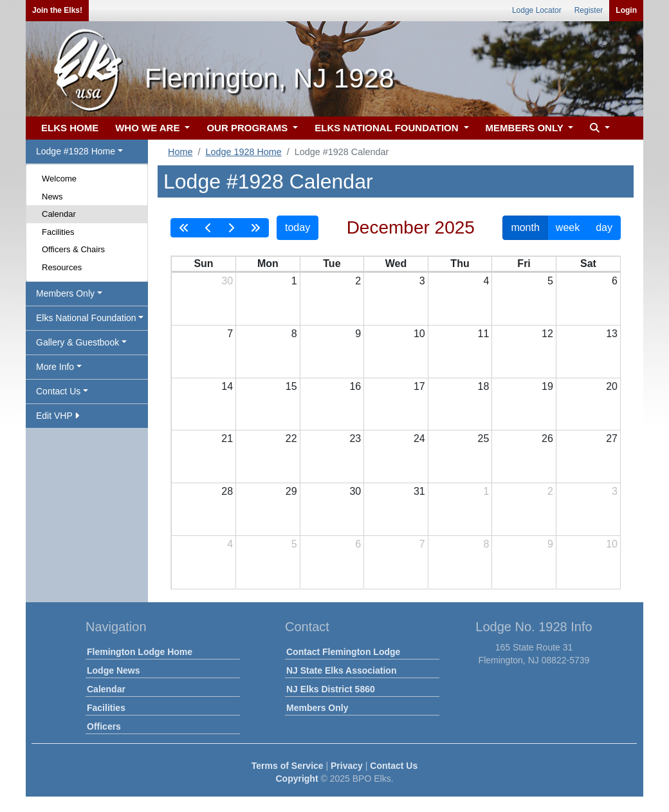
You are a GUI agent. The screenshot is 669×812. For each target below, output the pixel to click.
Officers (104, 726)
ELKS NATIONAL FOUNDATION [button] (388, 128)
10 (419, 334)
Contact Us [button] (58, 391)
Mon (268, 263)
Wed (396, 263)
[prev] (208, 228)
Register (589, 10)
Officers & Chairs (73, 249)
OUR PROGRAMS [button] (248, 128)
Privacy (347, 766)
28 (227, 491)
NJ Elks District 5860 (331, 689)
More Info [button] (55, 367)
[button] (598, 128)
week (568, 227)
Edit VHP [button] (58, 416)
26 (547, 438)
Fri (524, 263)
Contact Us (394, 766)
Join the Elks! (57, 10)
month (525, 227)
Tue (332, 263)
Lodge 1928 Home (243, 152)
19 (547, 386)
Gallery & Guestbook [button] (78, 342)
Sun (203, 263)
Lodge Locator (537, 10)
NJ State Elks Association (341, 670)
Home (180, 152)
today (298, 227)
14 (227, 386)
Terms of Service (288, 766)
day (604, 227)
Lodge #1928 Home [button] (76, 151)
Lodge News (113, 670)
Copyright (297, 779)
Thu (460, 263)
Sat (588, 263)
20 (612, 386)
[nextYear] (255, 228)
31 (419, 491)
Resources (62, 267)
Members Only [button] (65, 293)
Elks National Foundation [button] (86, 318)
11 (484, 334)
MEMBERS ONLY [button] (526, 128)
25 (484, 438)
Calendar (59, 214)
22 (291, 438)
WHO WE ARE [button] (149, 128)
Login (626, 10)
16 (355, 386)
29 (291, 491)
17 (419, 386)
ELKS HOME (70, 128)
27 (612, 438)
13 (612, 334)
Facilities (58, 232)
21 (227, 438)
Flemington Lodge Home (140, 652)
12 (547, 334)
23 (355, 438)
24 (419, 438)
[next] (231, 228)
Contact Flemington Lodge (343, 652)
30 (227, 281)
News (52, 197)
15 (291, 386)
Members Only (317, 708)
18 (484, 386)
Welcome (59, 179)
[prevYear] (184, 228)
